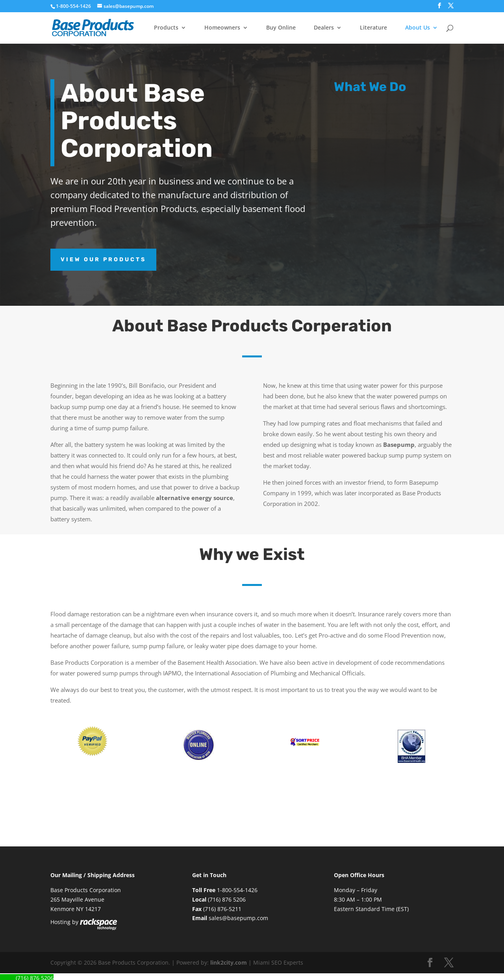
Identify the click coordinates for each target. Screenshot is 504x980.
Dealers (324, 28)
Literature (373, 28)
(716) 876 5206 (227, 899)
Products (166, 28)
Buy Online (281, 28)
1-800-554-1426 (74, 6)
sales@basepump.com (238, 918)
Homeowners (222, 28)
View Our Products (103, 259)
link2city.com (229, 962)
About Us (418, 28)
